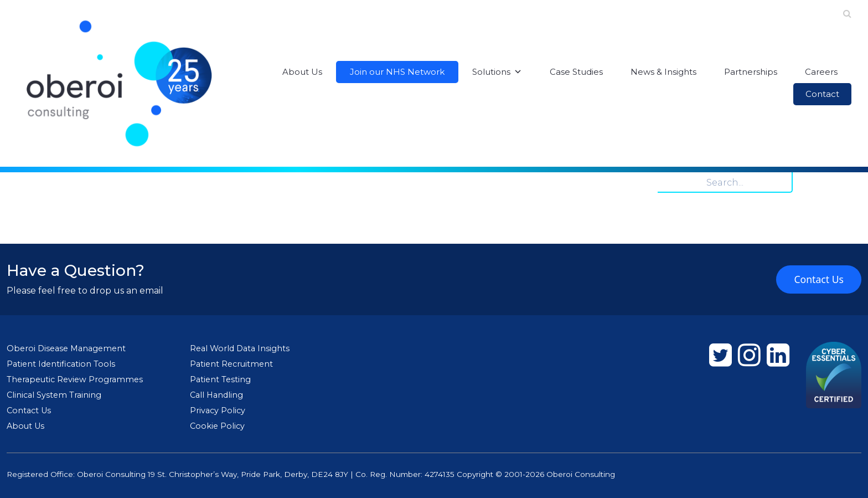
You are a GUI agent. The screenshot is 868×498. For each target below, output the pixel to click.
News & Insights (663, 72)
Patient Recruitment (231, 364)
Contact (822, 94)
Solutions (497, 72)
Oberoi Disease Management (66, 348)
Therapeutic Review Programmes (75, 379)
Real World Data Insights (240, 348)
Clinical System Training (54, 395)
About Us (302, 72)
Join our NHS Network (397, 72)
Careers (821, 72)
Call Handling (216, 395)
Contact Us (819, 279)
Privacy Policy (218, 410)
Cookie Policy (217, 426)
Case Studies (576, 72)
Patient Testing (220, 379)
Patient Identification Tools (61, 364)
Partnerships (751, 72)
